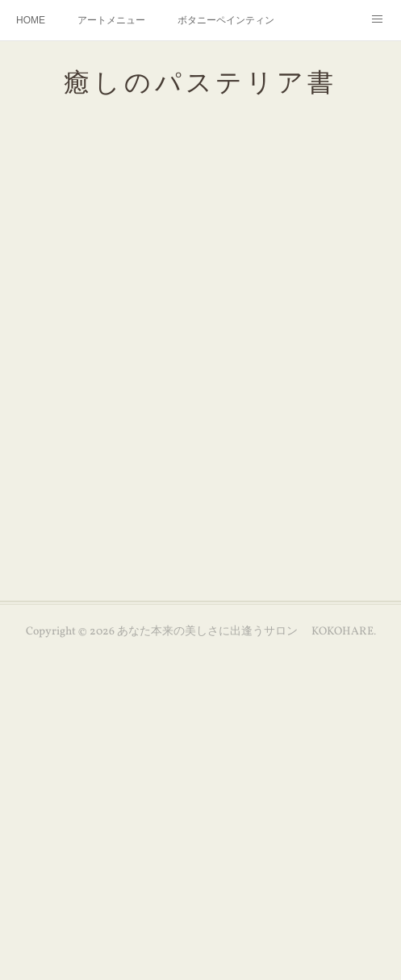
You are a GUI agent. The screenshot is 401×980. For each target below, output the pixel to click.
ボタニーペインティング (226, 20)
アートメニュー (111, 20)
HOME (31, 20)
